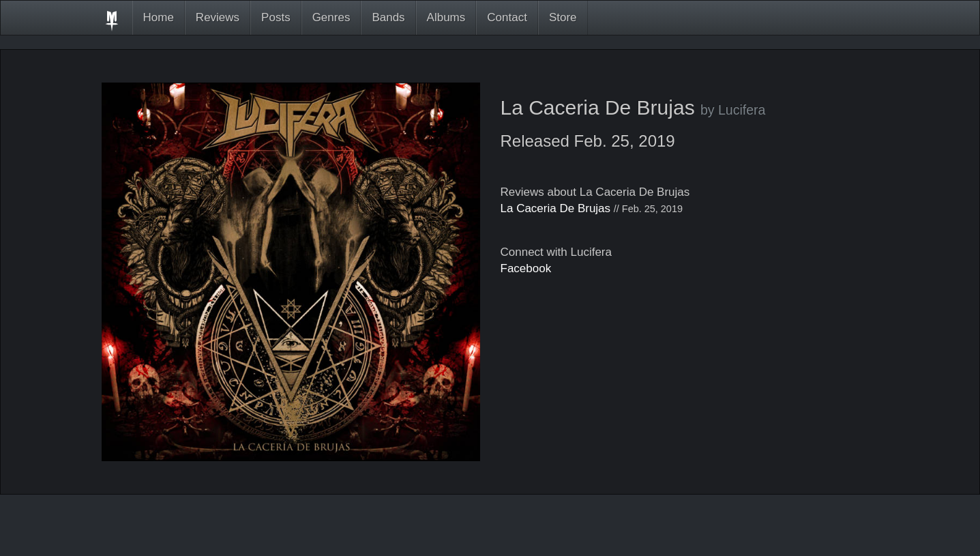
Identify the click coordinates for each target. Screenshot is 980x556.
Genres (331, 17)
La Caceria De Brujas (556, 208)
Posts (276, 17)
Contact (507, 17)
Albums (446, 17)
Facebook (526, 268)
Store (563, 17)
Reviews (218, 17)
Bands (388, 17)
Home (159, 17)
